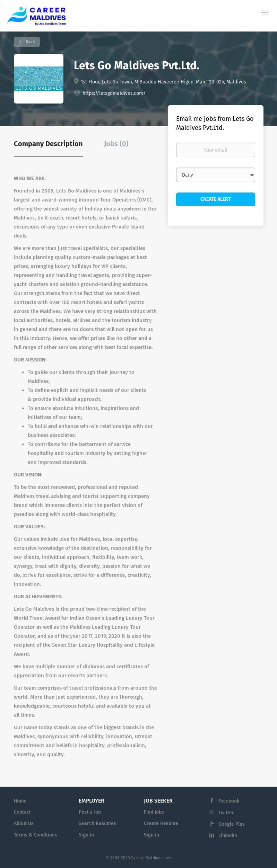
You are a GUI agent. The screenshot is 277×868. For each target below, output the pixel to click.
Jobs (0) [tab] (116, 144)
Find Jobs (154, 812)
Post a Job (90, 812)
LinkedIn (228, 836)
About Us (24, 824)
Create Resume (161, 824)
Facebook (229, 801)
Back (30, 42)
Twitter (226, 813)
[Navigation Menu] (265, 12)
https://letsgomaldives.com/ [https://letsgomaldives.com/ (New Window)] (114, 93)
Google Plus (232, 824)
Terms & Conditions (36, 835)
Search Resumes (97, 824)
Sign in (86, 835)
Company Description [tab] (48, 144)
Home (20, 801)
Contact (22, 812)
